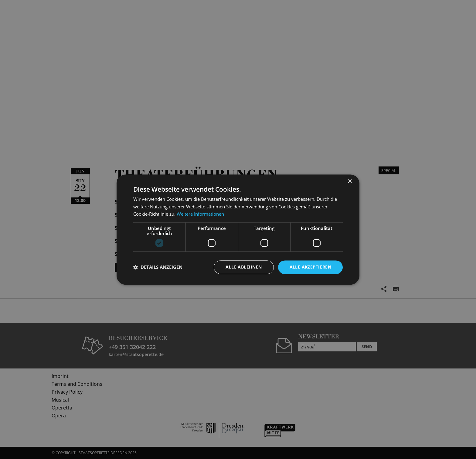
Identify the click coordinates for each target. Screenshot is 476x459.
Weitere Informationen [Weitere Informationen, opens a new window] (200, 214)
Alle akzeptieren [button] (310, 267)
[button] (158, 267)
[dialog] (238, 229)
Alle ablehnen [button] (244, 267)
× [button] (350, 182)
